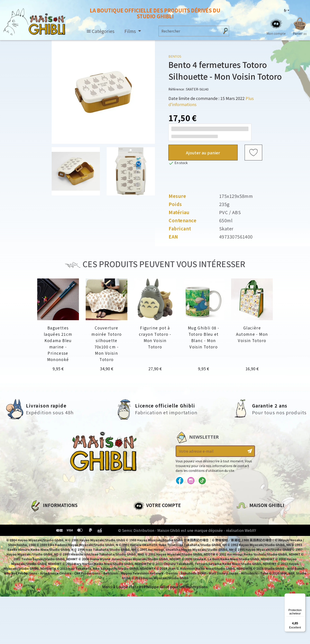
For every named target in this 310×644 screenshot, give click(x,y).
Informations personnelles (159, 516)
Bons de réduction (151, 539)
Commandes (145, 524)
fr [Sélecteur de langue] (285, 11)
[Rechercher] (189, 31)
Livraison (38, 547)
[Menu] (303, 596)
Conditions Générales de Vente (60, 539)
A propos (38, 516)
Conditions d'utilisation (53, 531)
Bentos (175, 56)
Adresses (141, 531)
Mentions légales (46, 524)
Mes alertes (144, 554)
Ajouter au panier (203, 153)
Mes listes (142, 547)
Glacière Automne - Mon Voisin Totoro (252, 334)
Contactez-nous (252, 558)
